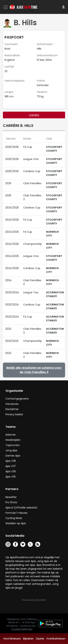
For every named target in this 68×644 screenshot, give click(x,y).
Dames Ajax (13, 456)
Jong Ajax (11, 450)
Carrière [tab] (34, 115)
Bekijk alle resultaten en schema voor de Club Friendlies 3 (34, 370)
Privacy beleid (14, 414)
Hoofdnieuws (12, 639)
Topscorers (13, 445)
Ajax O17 (11, 466)
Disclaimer (12, 409)
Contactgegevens (17, 399)
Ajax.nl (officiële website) (21, 508)
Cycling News (14, 518)
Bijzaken (28, 639)
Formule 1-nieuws (16, 513)
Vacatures (12, 404)
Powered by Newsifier (34, 600)
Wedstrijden (13, 440)
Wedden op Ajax (16, 523)
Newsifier (11, 497)
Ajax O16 (11, 471)
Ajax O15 (11, 477)
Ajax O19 (11, 461)
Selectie (11, 435)
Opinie (40, 639)
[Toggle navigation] (6, 7)
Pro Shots (11, 502)
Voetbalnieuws (56, 639)
